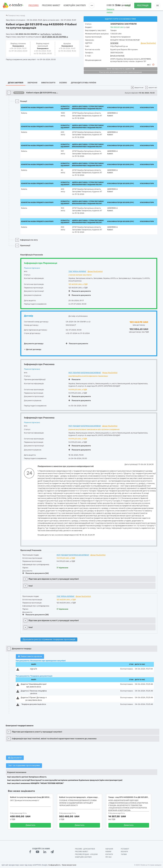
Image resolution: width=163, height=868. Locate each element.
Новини (108, 852)
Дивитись (30, 825)
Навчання (109, 849)
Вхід (128, 6)
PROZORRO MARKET (51, 5)
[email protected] (117, 56)
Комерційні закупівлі (75, 5)
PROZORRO (34, 5)
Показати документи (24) (36, 573)
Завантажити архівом (30, 656)
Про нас (109, 857)
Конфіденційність (54, 865)
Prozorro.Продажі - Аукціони (86, 854)
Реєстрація (143, 6)
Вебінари (124, 852)
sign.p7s (34, 669)
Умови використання (69, 865)
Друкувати (15, 758)
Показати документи (80, 291)
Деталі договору (33, 349)
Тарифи (124, 854)
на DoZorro (57, 34)
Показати (74, 379)
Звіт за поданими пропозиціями (24, 765)
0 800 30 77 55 (113, 5)
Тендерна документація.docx (34, 704)
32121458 (114, 43)
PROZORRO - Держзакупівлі (85, 849)
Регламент (125, 849)
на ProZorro (46, 34)
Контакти (109, 854)
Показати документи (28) (36, 615)
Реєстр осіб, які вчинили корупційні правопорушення (121, 72)
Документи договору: (34, 344)
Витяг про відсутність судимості (121, 69)
